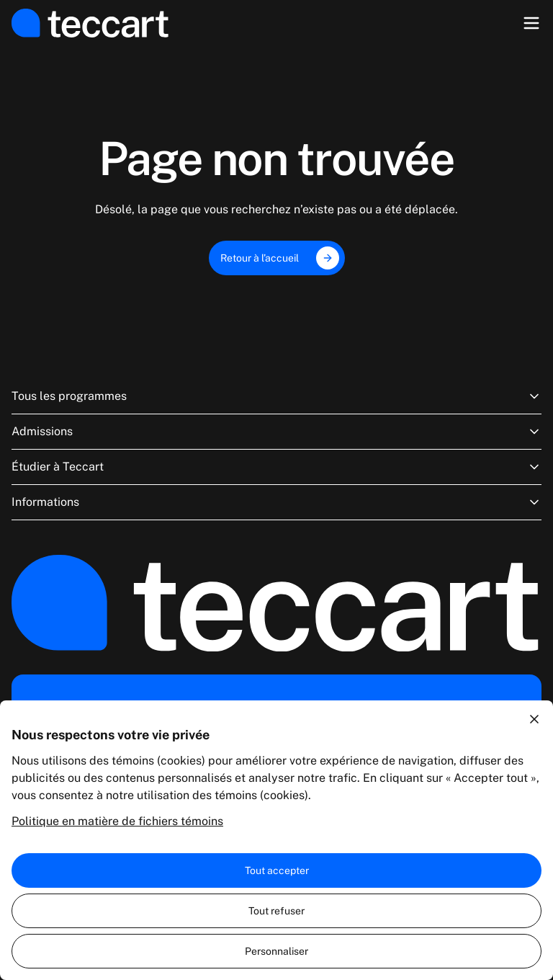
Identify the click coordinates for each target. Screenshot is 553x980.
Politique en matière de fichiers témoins (117, 821)
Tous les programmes (276, 396)
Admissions (276, 432)
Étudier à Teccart (276, 467)
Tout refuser (276, 911)
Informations (276, 502)
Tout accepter (277, 870)
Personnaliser (276, 951)
